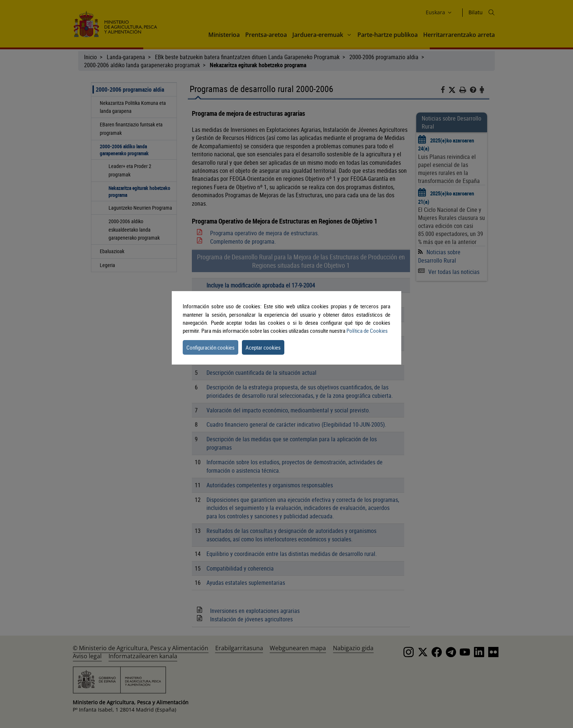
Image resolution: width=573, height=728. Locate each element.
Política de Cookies (367, 331)
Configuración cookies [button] (210, 347)
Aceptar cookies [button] (263, 347)
